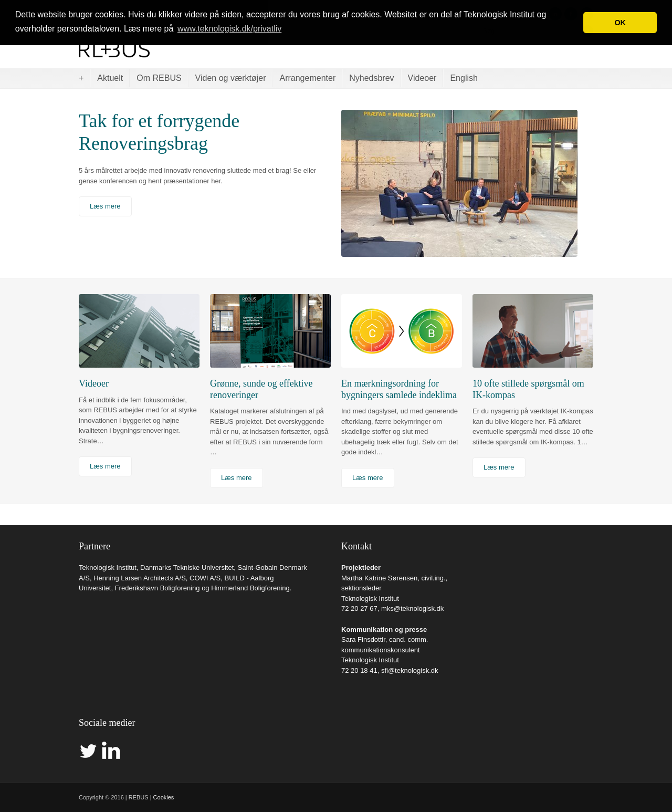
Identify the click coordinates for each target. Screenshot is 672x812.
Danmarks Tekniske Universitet (187, 568)
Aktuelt (110, 78)
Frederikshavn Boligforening (157, 588)
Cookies (164, 797)
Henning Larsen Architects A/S (140, 578)
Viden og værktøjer (231, 78)
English (464, 78)
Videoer (422, 78)
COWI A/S (205, 578)
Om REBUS (159, 78)
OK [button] (620, 23)
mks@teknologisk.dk (412, 608)
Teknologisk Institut (108, 568)
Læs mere (105, 206)
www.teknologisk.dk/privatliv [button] (229, 29)
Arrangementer (307, 78)
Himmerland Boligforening (250, 588)
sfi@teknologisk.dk (410, 670)
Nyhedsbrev (371, 78)
